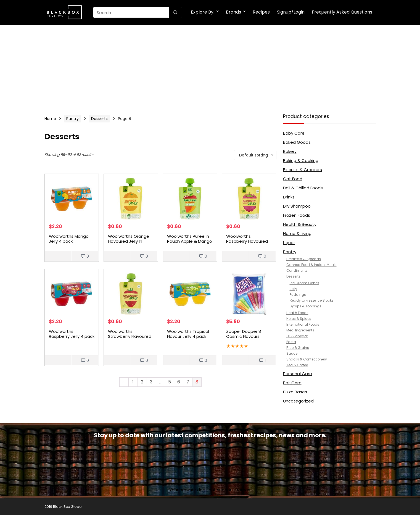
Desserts (99, 119)
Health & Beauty (300, 224)
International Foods (303, 324)
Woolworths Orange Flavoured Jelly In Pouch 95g (129, 241)
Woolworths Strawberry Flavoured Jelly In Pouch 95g (130, 336)
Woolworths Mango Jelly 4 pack (69, 239)
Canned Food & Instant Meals (311, 265)
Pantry (72, 119)
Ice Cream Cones (304, 283)
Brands (233, 12)
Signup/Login (291, 12)
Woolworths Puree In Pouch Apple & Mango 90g (190, 241)
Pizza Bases (295, 392)
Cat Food (293, 179)
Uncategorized (298, 401)
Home (50, 119)
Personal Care (298, 374)
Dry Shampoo (297, 206)
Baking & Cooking (301, 160)
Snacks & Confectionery (307, 359)
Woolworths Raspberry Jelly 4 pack (72, 334)
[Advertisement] (210, 66)
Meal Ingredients (300, 330)
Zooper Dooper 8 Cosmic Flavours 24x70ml (244, 336)
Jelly (293, 289)
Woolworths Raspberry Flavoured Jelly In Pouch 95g (247, 241)
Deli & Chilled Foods (303, 188)
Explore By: (203, 12)
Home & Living (297, 233)
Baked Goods (297, 142)
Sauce (292, 353)
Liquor (289, 243)
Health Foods (297, 313)
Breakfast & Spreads (304, 259)
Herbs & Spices (299, 319)
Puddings (298, 295)
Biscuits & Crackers (303, 170)
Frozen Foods (297, 215)
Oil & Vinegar (297, 336)
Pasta (291, 342)
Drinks (289, 197)
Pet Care (292, 383)
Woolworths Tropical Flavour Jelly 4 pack (188, 334)
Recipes (261, 12)
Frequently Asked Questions (342, 12)
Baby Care (294, 133)
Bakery (290, 151)
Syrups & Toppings (306, 306)
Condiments (297, 270)
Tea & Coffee (297, 365)
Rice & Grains (298, 348)
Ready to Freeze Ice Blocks (312, 300)
